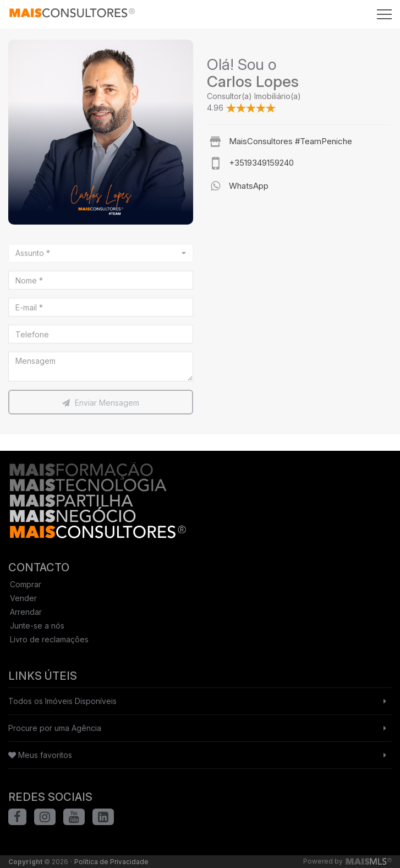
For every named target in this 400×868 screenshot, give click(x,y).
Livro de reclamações (49, 639)
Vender (23, 598)
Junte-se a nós (37, 626)
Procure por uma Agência (55, 728)
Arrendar (26, 612)
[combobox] (101, 253)
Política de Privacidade (111, 862)
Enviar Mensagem (101, 403)
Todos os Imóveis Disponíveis (62, 701)
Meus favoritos (40, 755)
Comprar (26, 584)
